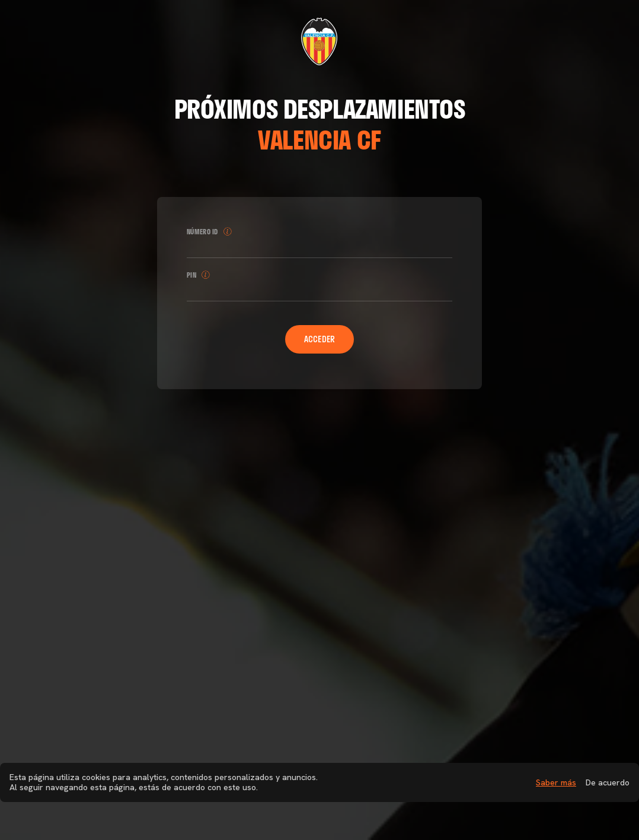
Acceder (320, 339)
